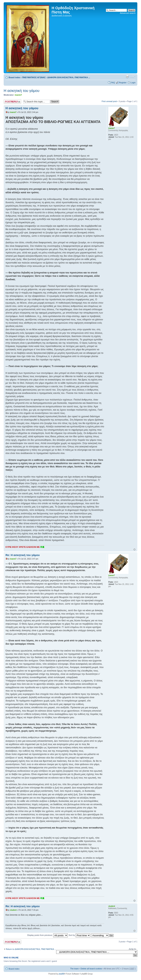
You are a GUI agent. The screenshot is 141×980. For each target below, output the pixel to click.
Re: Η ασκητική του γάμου (23, 555)
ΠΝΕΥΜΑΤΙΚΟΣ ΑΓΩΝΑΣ (34, 77)
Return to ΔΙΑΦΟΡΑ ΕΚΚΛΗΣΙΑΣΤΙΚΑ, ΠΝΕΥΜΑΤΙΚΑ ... (31, 949)
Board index (15, 77)
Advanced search (128, 13)
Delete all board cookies (91, 969)
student (13, 910)
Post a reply (12, 102)
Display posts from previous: (48, 935)
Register (123, 83)
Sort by (79, 935)
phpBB (61, 974)
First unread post (109, 101)
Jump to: (133, 949)
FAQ (113, 83)
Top (134, 549)
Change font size (133, 77)
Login (133, 83)
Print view (127, 77)
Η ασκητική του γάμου (21, 91)
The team (74, 969)
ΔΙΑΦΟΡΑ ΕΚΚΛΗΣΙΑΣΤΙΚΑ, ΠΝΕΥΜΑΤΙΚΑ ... (69, 77)
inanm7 (18, 95)
